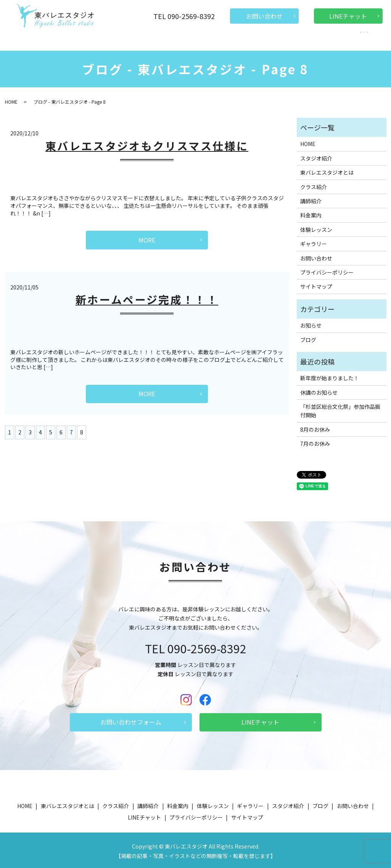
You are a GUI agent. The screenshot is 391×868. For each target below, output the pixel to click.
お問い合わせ (264, 16)
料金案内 (195, 40)
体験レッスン (230, 40)
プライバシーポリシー (327, 270)
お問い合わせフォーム (131, 720)
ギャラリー (309, 40)
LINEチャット (348, 16)
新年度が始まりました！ (330, 376)
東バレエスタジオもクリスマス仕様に (147, 144)
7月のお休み (315, 442)
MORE (147, 238)
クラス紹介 (132, 40)
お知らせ (311, 323)
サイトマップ (316, 285)
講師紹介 (165, 40)
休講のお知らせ (319, 391)
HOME (41, 40)
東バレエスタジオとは (84, 40)
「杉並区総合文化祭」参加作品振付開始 (340, 409)
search (356, 40)
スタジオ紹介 (270, 40)
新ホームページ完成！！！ (147, 297)
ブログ (338, 40)
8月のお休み (315, 428)
